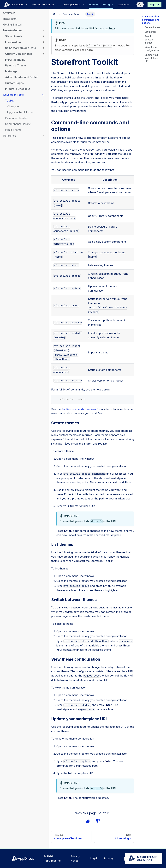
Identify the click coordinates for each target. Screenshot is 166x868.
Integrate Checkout (18, 89)
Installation (10, 19)
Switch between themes (149, 39)
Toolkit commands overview (78, 409)
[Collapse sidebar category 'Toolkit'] (43, 101)
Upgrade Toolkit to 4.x (21, 112)
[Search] (140, 5)
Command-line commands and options (151, 20)
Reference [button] (9, 136)
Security (109, 858)
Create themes (152, 27)
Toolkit (9, 101)
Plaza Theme (13, 130)
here (112, 28)
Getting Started (13, 25)
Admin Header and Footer (21, 77)
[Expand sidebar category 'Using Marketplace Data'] (43, 48)
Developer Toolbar (17, 118)
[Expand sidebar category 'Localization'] (43, 42)
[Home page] (54, 14)
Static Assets (13, 36)
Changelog (14, 106)
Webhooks (124, 4)
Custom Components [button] (18, 54)
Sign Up (155, 4)
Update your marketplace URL (151, 58)
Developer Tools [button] (13, 95)
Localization (13, 42)
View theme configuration (152, 49)
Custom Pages (14, 83)
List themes (151, 32)
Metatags (11, 71)
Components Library (18, 124)
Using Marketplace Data (20, 48)
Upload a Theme (15, 65)
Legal (94, 858)
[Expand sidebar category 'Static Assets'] (43, 36)
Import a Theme (15, 60)
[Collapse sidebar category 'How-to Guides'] (43, 30)
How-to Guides (12, 30)
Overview (9, 13)
